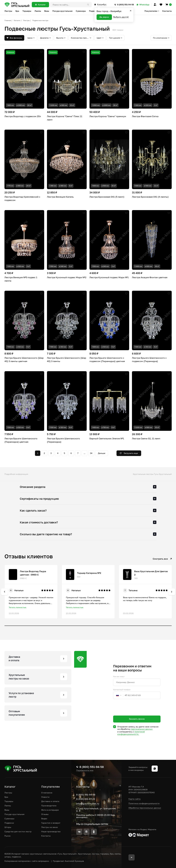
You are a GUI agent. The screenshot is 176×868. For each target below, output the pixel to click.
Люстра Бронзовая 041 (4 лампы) (150, 197)
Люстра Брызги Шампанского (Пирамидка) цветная (21, 440)
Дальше (102, 453)
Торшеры (9, 801)
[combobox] (120, 695)
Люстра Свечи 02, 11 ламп (146, 438)
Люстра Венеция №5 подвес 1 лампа (21, 279)
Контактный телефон (122, 690)
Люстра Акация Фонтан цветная (150, 277)
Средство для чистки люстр (18, 831)
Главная (8, 20)
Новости (45, 797)
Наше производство (51, 831)
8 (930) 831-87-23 (86, 799)
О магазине (47, 793)
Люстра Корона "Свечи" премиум (108, 116)
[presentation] (134, 712)
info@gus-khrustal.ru (88, 804)
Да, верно (104, 17)
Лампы (8, 806)
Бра (6, 797)
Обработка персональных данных (145, 808)
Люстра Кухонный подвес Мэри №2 (67, 277)
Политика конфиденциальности (144, 803)
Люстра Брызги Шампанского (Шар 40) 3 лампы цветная (24, 360)
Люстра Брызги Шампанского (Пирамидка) (63, 440)
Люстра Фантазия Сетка (145, 116)
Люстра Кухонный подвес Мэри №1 (109, 277)
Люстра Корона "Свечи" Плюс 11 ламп (65, 118)
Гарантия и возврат (51, 823)
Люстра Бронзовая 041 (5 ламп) (107, 197)
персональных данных (142, 729)
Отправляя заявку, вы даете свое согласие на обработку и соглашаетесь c (138, 730)
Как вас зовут (119, 677)
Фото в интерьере (50, 810)
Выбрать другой (121, 17)
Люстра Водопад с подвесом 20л (23, 116)
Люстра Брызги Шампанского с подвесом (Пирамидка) (149, 360)
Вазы (7, 810)
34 (91, 453)
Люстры (26, 20)
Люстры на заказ (49, 827)
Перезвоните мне (85, 770)
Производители (49, 806)
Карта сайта (134, 799)
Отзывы (45, 814)
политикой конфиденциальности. (131, 733)
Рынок (8, 836)
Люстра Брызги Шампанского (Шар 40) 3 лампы (67, 360)
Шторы (8, 827)
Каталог (17, 20)
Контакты (167, 11)
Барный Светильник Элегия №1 (107, 438)
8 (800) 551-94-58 (86, 795)
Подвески (9, 823)
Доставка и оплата (50, 801)
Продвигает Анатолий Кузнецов (68, 861)
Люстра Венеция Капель (60, 197)
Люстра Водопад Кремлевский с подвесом (22, 198)
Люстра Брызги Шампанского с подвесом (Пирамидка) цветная (107, 360)
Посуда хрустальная (14, 814)
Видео (44, 819)
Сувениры (9, 819)
